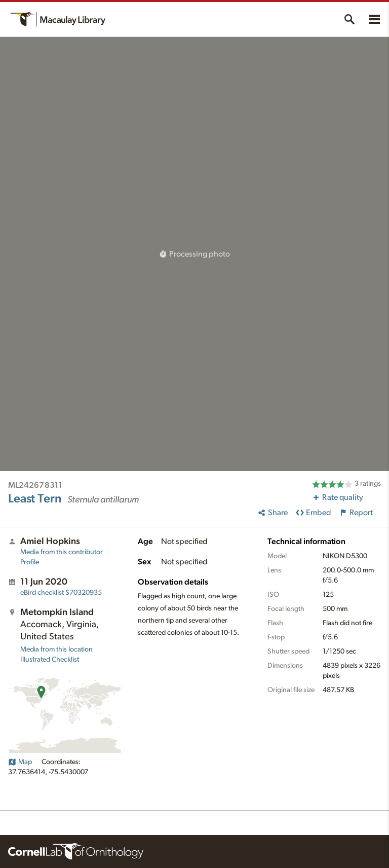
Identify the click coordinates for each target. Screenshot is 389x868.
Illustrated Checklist (50, 660)
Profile (30, 562)
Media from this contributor (62, 552)
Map (20, 762)
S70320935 (61, 593)
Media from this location (56, 649)
